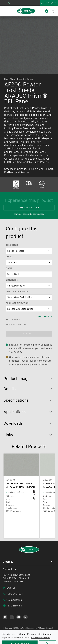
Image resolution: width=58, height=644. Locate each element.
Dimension (12, 280)
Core (9, 257)
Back (9, 268)
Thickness (12, 245)
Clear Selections (45, 316)
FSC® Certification (17, 303)
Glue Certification (17, 291)
